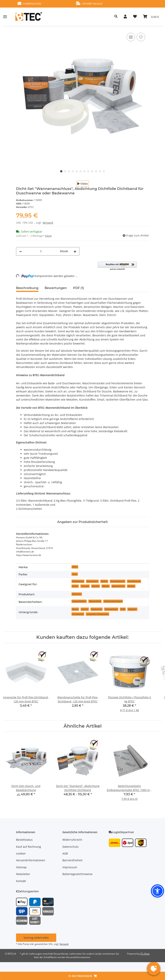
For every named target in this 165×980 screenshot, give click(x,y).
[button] (92, 16)
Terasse (85, 586)
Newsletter (23, 874)
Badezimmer (118, 586)
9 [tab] (92, 171)
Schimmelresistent (113, 601)
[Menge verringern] (20, 251)
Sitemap (21, 867)
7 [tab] (84, 171)
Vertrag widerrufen (36, 938)
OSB (123, 609)
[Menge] (41, 251)
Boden (104, 581)
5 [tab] (77, 171)
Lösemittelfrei (79, 601)
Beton (75, 609)
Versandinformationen (31, 860)
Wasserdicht (95, 601)
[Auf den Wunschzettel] (141, 37)
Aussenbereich (118, 581)
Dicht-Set (77, 594)
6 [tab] (81, 171)
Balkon (131, 586)
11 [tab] (100, 171)
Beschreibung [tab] (27, 288)
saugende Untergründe (97, 614)
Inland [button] (48, 236)
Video (83, 184)
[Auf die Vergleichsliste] (131, 37)
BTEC (75, 567)
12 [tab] (104, 171)
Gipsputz (132, 609)
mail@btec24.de (39, 3)
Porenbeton (78, 614)
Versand (48, 223)
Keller (75, 586)
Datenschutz (71, 847)
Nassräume (92, 581)
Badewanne (78, 581)
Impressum (70, 867)
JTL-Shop (145, 954)
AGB (65, 853)
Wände (106, 586)
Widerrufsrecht (72, 840)
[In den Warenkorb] (82, 976)
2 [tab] (65, 171)
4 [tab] (73, 171)
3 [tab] (69, 171)
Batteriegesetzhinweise (77, 874)
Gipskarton (97, 609)
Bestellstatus (24, 840)
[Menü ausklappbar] (5, 16)
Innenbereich (134, 581)
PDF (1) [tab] (79, 288)
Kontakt (21, 881)
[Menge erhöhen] (75, 251)
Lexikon (21, 853)
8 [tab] (88, 171)
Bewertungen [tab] (56, 288)
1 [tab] (61, 171)
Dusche (96, 586)
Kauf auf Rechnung (28, 847)
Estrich (85, 609)
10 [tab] (96, 171)
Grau (75, 574)
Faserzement (111, 609)
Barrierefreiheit (72, 860)
